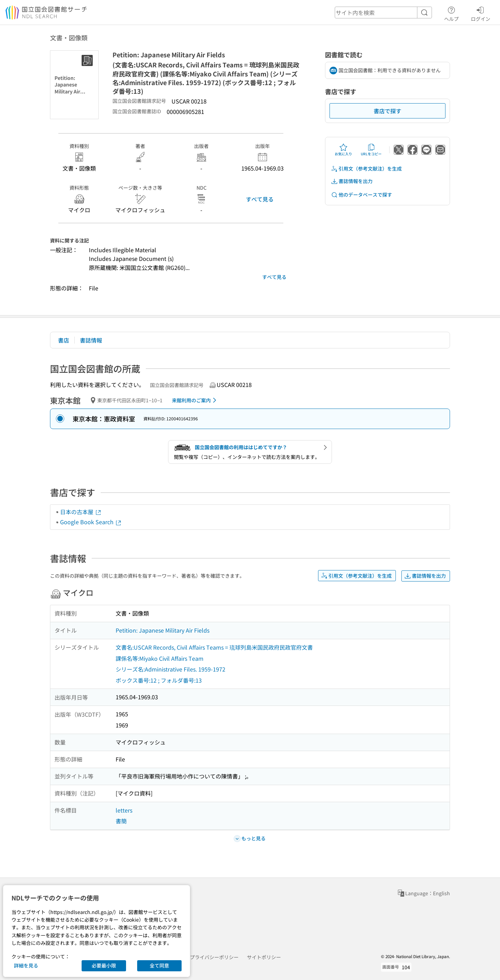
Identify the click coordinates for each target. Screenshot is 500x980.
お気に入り (343, 150)
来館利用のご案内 (195, 400)
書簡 (121, 821)
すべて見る (260, 199)
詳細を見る (26, 965)
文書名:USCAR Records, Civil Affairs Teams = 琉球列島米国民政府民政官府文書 (214, 647)
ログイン (481, 13)
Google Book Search (91, 522)
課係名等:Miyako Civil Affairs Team (160, 658)
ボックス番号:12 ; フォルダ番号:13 (159, 680)
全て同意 (159, 965)
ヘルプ (451, 13)
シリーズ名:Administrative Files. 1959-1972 (170, 669)
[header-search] (383, 13)
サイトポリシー (264, 957)
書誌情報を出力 (352, 181)
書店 (64, 340)
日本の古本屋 (81, 512)
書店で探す (387, 111)
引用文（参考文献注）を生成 (366, 169)
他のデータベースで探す (361, 195)
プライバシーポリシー (214, 957)
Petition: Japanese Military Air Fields (162, 630)
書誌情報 (91, 340)
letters (124, 810)
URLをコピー (371, 150)
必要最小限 (104, 965)
